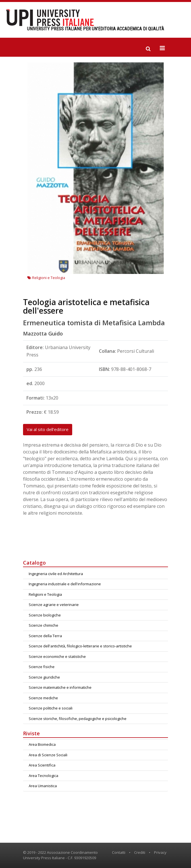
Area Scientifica (42, 765)
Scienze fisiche (42, 667)
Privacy (160, 852)
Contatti (119, 852)
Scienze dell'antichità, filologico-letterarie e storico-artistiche (80, 646)
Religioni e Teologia (46, 278)
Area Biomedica (42, 744)
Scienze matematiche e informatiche (60, 687)
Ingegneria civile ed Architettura (56, 574)
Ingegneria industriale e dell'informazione (65, 584)
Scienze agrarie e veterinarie (54, 605)
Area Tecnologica (43, 776)
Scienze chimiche (43, 625)
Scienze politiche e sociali (51, 708)
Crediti (140, 852)
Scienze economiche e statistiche (57, 656)
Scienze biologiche (45, 615)
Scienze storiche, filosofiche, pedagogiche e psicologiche (78, 719)
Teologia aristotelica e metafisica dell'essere (86, 306)
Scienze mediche (43, 698)
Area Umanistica (43, 786)
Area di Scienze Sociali (48, 755)
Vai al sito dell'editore (48, 429)
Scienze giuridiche (44, 677)
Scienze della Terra (45, 636)
